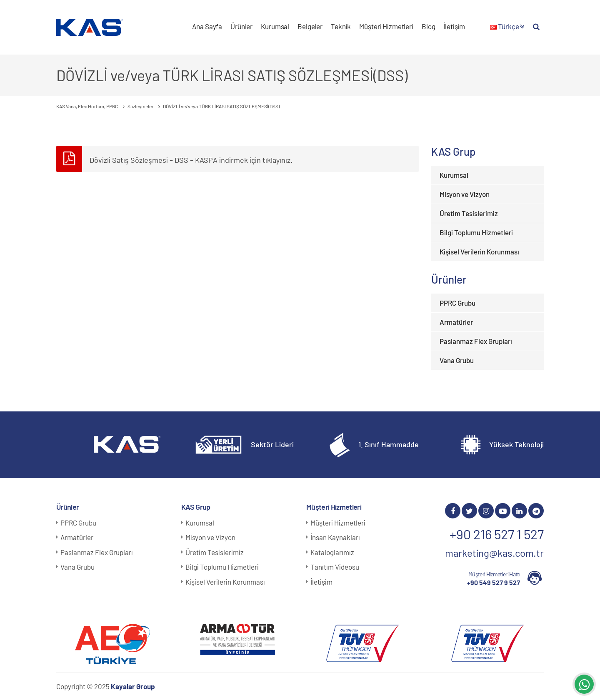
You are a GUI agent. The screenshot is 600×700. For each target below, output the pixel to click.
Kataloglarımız (332, 552)
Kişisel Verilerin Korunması (479, 252)
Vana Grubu (457, 360)
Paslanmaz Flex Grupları (476, 341)
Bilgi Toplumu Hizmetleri (476, 232)
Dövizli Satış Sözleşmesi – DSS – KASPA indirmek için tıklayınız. (191, 160)
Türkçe (507, 26)
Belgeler (310, 26)
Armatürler (456, 322)
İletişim (454, 26)
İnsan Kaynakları (335, 537)
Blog (428, 26)
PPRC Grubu (457, 303)
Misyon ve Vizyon (465, 194)
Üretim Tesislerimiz (469, 213)
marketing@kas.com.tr (494, 553)
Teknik (341, 26)
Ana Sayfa (207, 26)
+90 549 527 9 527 (494, 582)
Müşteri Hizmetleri (386, 26)
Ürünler (241, 26)
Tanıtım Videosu (335, 567)
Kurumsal (275, 26)
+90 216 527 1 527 (497, 534)
